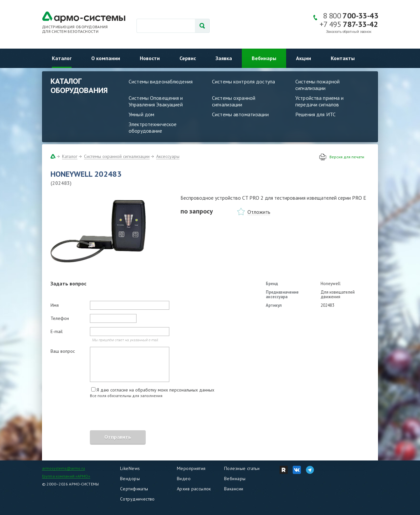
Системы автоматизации (240, 114)
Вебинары (264, 58)
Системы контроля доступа (243, 81)
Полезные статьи (242, 468)
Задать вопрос (68, 283)
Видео (184, 479)
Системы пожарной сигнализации (317, 85)
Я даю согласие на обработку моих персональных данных (155, 390)
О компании (106, 58)
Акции (304, 58)
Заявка (224, 58)
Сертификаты (134, 489)
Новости (150, 58)
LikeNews (130, 468)
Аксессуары (168, 156)
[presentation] (100, 415)
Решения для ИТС (315, 114)
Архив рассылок (194, 489)
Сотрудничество (137, 499)
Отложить (259, 212)
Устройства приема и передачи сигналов (319, 101)
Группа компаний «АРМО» (66, 476)
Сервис (188, 58)
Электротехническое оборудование (153, 127)
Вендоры (130, 479)
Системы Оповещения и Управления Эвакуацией (156, 101)
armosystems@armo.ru (63, 468)
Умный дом (141, 114)
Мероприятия (191, 468)
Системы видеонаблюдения (161, 81)
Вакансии (234, 489)
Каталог (62, 58)
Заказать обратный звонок (349, 32)
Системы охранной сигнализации (234, 101)
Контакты (343, 58)
